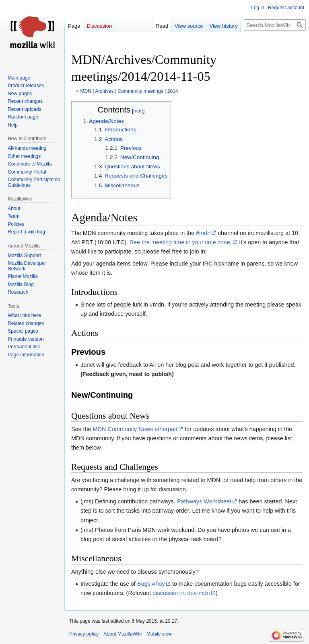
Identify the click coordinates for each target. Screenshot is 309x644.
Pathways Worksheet (204, 501)
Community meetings (140, 91)
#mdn (203, 233)
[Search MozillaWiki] (275, 25)
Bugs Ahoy (151, 584)
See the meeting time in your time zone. (181, 242)
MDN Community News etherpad (135, 429)
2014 (173, 91)
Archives (104, 91)
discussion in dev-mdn (181, 593)
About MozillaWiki (123, 634)
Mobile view (159, 634)
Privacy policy (84, 634)
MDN (86, 91)
